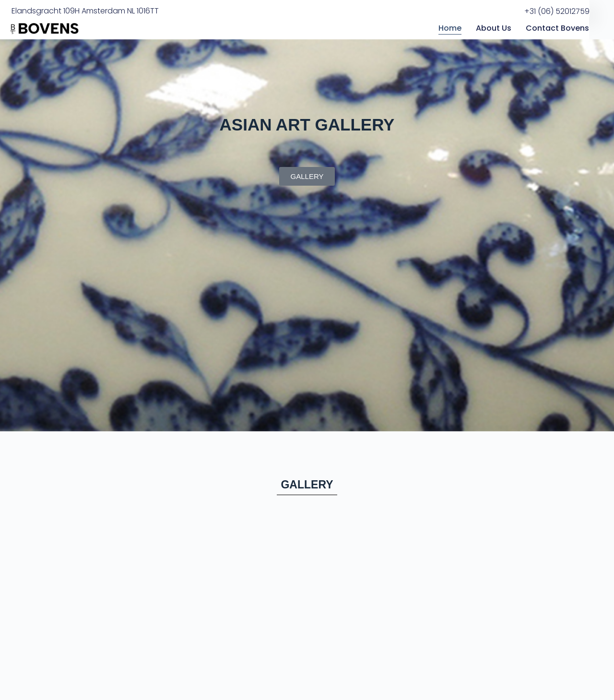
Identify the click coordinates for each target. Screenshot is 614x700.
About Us (494, 28)
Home (450, 28)
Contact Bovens (557, 28)
